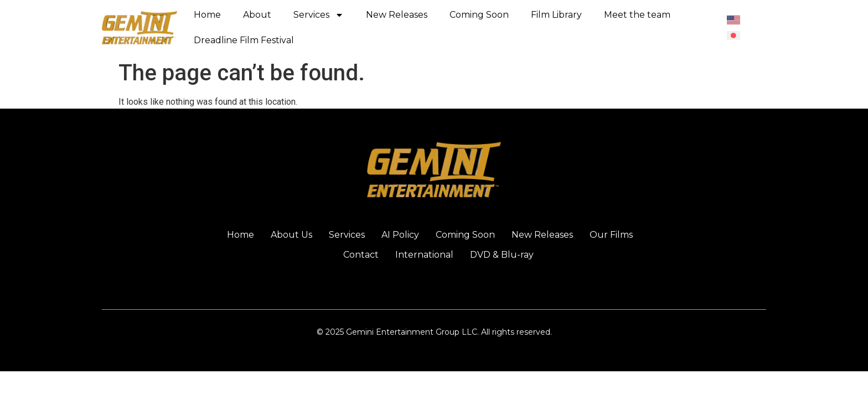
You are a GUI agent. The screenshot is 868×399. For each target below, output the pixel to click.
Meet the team (637, 15)
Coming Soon (479, 15)
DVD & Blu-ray (502, 255)
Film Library (556, 15)
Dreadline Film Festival (244, 40)
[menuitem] (733, 20)
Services (319, 15)
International (424, 255)
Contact (361, 255)
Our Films (611, 235)
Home (207, 15)
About (257, 15)
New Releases (397, 15)
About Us (291, 235)
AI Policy (400, 235)
